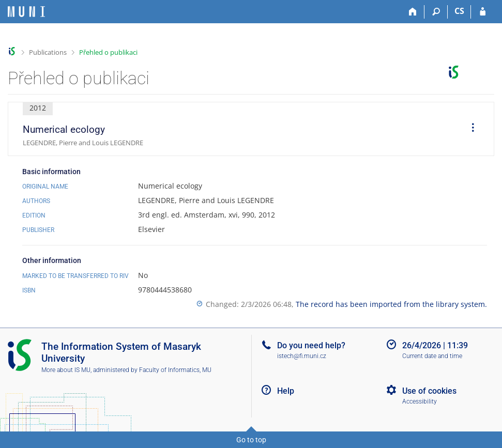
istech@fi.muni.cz (302, 356)
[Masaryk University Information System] (26, 12)
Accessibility (420, 401)
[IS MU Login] (483, 12)
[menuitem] (469, 129)
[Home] (413, 12)
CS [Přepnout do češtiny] (459, 11)
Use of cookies (429, 391)
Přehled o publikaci (108, 52)
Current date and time (432, 356)
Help (286, 391)
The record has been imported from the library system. (391, 304)
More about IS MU (66, 370)
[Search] (436, 12)
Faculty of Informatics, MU (175, 370)
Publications (48, 52)
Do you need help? (311, 345)
